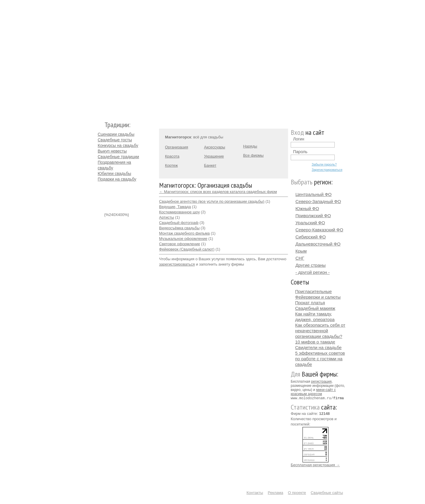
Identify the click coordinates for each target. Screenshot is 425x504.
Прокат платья (310, 303)
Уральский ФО (310, 223)
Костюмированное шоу (179, 212)
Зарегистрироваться (327, 170)
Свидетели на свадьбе (318, 347)
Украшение (214, 156)
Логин (299, 139)
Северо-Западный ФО (318, 201)
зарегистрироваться (177, 264)
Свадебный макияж (315, 308)
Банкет (210, 165)
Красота (172, 156)
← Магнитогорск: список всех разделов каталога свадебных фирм (218, 192)
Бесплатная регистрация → (315, 465)
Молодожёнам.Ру (100, 58)
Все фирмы (253, 155)
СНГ (300, 258)
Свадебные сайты (327, 492)
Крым (301, 251)
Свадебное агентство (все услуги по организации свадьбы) (212, 201)
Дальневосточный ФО (318, 244)
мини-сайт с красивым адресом (313, 392)
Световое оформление (180, 244)
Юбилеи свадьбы (114, 174)
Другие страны (310, 265)
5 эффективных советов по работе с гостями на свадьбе (320, 359)
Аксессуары (214, 147)
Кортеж (171, 165)
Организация (176, 147)
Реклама (275, 492)
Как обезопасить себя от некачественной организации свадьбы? (320, 331)
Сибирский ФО (311, 237)
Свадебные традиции (118, 157)
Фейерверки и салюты (318, 297)
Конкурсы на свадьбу (118, 145)
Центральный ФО (314, 194)
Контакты (255, 492)
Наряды (250, 146)
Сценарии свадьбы (116, 134)
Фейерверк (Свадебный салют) (187, 249)
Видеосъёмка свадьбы (179, 228)
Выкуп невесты (112, 151)
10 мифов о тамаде (315, 342)
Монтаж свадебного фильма (184, 233)
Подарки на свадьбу (117, 179)
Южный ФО (307, 208)
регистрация (321, 382)
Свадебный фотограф (179, 223)
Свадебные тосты (115, 140)
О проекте (297, 492)
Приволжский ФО (313, 216)
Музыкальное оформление (183, 239)
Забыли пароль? (324, 164)
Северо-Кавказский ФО (319, 230)
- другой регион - (313, 272)
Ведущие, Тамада (175, 207)
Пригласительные (313, 291)
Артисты (167, 217)
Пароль (300, 152)
